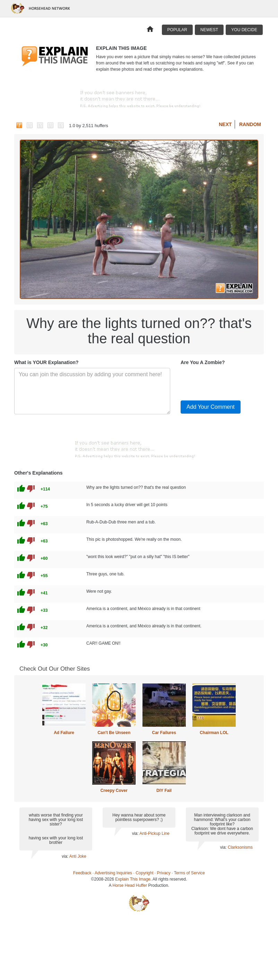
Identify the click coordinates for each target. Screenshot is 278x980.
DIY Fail (164, 791)
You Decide (244, 30)
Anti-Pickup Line (154, 833)
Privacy (164, 873)
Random (250, 124)
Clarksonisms (240, 847)
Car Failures (164, 733)
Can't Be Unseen (114, 733)
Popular (177, 30)
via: (65, 856)
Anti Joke (78, 856)
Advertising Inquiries (113, 873)
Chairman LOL (214, 733)
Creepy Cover (114, 791)
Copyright (144, 873)
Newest (209, 30)
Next (225, 124)
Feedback (82, 873)
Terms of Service (189, 873)
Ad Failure (64, 733)
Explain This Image (133, 879)
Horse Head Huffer (130, 885)
